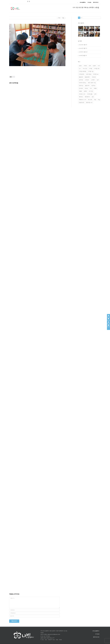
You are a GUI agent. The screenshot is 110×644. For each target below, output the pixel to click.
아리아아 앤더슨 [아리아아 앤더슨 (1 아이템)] (82, 83)
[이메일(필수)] (34, 613)
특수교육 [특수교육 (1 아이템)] (90, 100)
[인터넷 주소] (34, 616)
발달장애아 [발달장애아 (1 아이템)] (87, 77)
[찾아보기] (98, 7)
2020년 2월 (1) (83, 45)
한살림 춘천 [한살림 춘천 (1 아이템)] (81, 103)
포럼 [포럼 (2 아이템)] (95, 100)
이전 (59, 18)
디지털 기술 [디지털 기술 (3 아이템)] (91, 71)
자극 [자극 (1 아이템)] (91, 88)
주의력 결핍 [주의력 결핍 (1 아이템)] (90, 94)
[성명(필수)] (34, 610)
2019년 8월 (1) (83, 56)
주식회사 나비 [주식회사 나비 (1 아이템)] (82, 94)
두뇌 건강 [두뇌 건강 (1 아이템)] (85, 69)
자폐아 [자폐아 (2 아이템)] (95, 88)
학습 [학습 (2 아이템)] (99, 100)
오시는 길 (43, 636)
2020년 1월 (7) (83, 48)
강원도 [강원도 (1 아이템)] (80, 66)
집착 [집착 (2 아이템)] (95, 94)
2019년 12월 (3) (83, 52)
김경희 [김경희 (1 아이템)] (94, 66)
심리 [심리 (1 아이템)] (98, 80)
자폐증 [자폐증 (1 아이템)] (80, 91)
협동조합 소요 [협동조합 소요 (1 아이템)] (89, 103)
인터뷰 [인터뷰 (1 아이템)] (86, 88)
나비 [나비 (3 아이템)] (99, 66)
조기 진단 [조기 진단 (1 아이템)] (91, 91)
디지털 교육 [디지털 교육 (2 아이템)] (97, 69)
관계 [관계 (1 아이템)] (90, 66)
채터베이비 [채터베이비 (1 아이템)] (87, 97)
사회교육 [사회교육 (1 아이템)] (94, 77)
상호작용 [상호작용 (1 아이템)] (81, 80)
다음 (63, 18)
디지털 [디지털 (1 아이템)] (91, 69)
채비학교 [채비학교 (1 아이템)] (81, 97)
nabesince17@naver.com (54, 634)
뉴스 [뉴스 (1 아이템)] (80, 69)
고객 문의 (48, 636)
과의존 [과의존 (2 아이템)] (85, 66)
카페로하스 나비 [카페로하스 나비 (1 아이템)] (82, 100)
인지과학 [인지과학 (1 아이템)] (81, 88)
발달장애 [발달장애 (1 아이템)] (81, 77)
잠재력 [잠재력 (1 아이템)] (85, 91)
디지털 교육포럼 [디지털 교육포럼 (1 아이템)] (82, 71)
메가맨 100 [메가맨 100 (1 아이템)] (96, 74)
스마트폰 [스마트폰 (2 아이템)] (87, 80)
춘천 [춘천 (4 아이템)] (93, 97)
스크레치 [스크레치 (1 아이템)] (93, 80)
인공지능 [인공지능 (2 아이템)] (93, 86)
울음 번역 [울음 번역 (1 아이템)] (87, 86)
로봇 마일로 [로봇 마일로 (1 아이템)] (89, 74)
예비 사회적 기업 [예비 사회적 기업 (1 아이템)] (92, 83)
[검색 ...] (89, 18)
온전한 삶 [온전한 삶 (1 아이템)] (81, 86)
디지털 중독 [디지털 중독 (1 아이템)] (81, 74)
